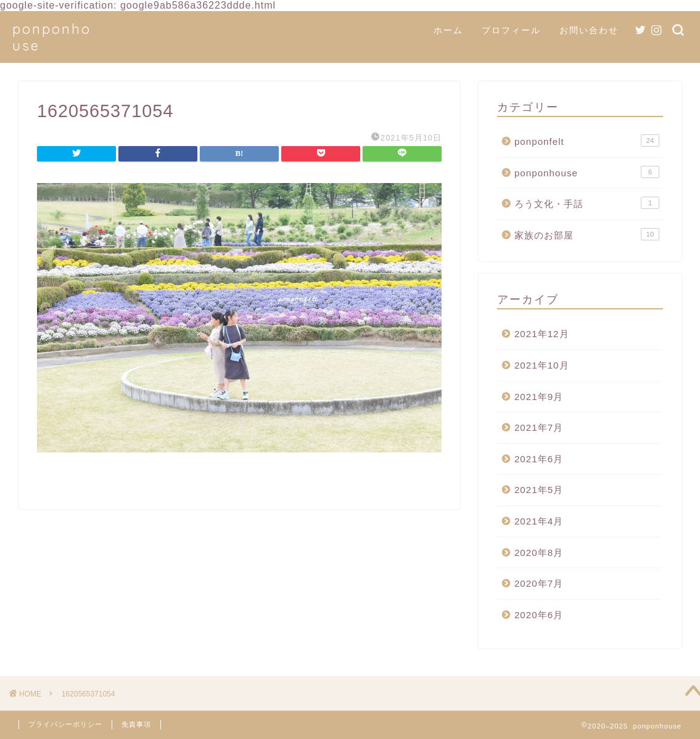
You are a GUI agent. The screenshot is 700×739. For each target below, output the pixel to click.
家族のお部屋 (587, 234)
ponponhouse (587, 172)
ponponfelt (587, 141)
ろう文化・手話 (587, 203)
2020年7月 (539, 583)
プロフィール (511, 30)
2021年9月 (539, 397)
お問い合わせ (589, 30)
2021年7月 (539, 427)
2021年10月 (542, 365)
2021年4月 (539, 521)
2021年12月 (542, 334)
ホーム (448, 30)
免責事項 (136, 724)
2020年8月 (539, 553)
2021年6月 (539, 459)
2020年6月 (539, 615)
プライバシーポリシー (65, 724)
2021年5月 (539, 490)
